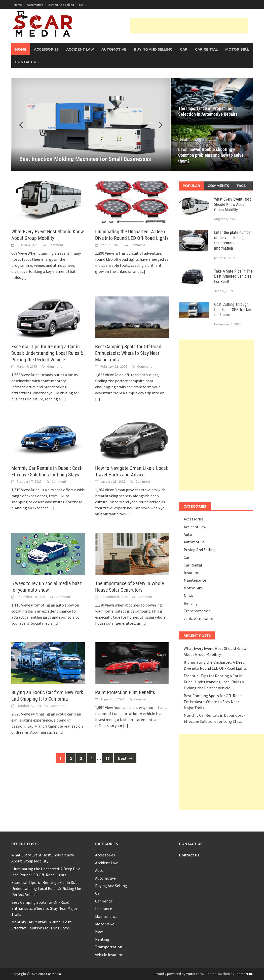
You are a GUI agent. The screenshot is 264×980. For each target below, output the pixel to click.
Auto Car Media (50, 974)
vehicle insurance (198, 618)
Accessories (46, 49)
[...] (24, 277)
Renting (191, 603)
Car (81, 5)
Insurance (192, 573)
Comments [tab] (218, 185)
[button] (158, 125)
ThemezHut (244, 974)
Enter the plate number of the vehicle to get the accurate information (233, 240)
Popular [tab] (191, 185)
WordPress (195, 974)
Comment (56, 245)
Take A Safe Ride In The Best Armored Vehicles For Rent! (233, 276)
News (188, 595)
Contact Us (27, 62)
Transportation (197, 611)
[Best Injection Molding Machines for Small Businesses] (91, 125)
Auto (188, 534)
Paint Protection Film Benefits (125, 692)
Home (18, 5)
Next (125, 758)
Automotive (35, 5)
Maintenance (195, 580)
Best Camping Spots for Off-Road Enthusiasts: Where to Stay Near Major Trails (128, 353)
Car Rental (206, 49)
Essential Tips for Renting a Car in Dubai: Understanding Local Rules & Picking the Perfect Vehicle (47, 353)
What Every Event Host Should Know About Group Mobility (233, 204)
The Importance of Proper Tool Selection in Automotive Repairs (208, 111)
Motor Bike (237, 49)
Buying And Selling (61, 5)
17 (107, 758)
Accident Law (80, 49)
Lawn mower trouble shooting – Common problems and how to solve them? (211, 155)
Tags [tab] (241, 185)
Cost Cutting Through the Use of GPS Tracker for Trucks (233, 310)
